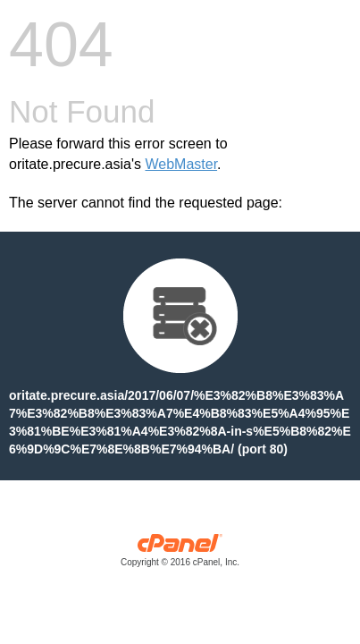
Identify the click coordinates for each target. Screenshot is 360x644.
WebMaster (181, 164)
